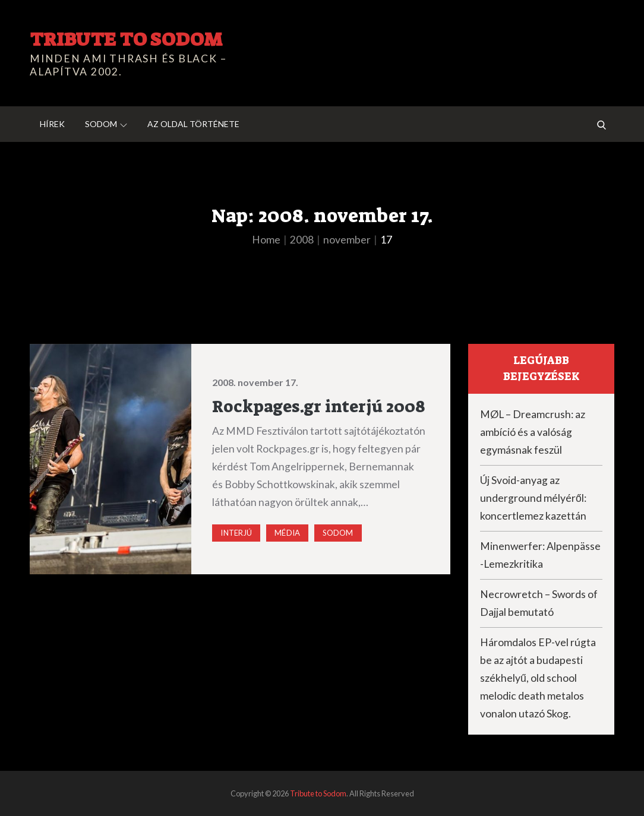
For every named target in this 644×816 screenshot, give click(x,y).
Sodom (106, 124)
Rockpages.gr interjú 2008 (319, 407)
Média (287, 533)
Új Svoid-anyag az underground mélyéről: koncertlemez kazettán (533, 498)
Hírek (52, 124)
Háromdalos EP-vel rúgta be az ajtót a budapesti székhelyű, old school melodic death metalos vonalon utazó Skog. (538, 678)
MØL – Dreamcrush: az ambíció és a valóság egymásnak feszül (533, 432)
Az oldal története (193, 124)
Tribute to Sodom (126, 39)
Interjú (236, 533)
